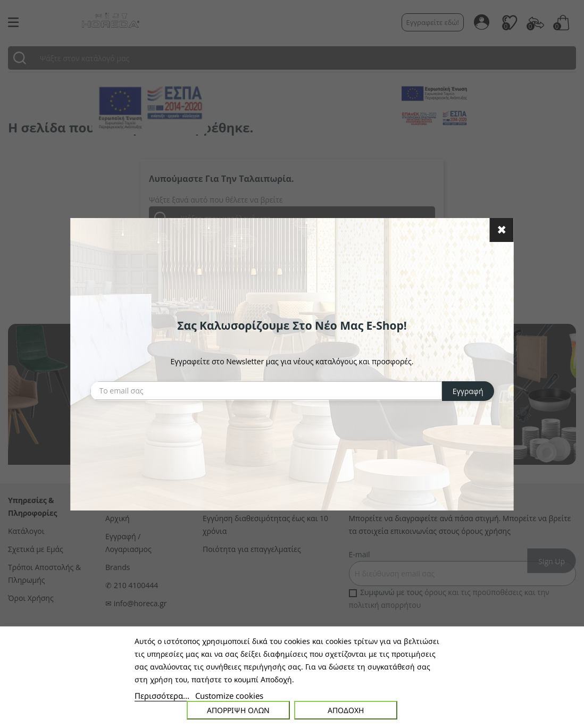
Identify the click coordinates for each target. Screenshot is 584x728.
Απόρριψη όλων (238, 710)
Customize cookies (229, 696)
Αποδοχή (346, 710)
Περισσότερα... (162, 696)
